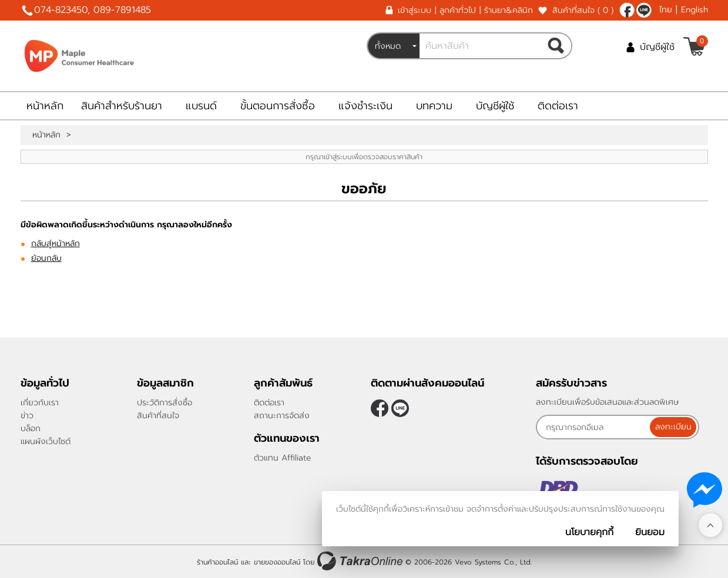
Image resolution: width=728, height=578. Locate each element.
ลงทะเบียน (673, 427)
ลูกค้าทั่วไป (458, 10)
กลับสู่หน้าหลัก (56, 243)
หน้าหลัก (45, 106)
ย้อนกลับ (46, 258)
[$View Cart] (694, 46)
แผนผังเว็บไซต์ (46, 441)
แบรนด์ (201, 106)
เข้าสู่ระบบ (415, 10)
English (695, 10)
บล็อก (31, 429)
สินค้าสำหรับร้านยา (122, 106)
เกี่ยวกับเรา (40, 403)
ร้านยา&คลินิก (509, 10)
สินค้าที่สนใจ (583, 10)
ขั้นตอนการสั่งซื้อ (278, 106)
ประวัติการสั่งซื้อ (165, 403)
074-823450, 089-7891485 (93, 10)
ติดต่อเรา (558, 106)
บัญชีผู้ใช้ (657, 47)
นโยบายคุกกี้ (589, 532)
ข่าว (27, 416)
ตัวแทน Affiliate (283, 458)
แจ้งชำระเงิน (365, 106)
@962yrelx (644, 10)
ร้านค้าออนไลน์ (217, 562)
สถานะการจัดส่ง (282, 416)
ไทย (666, 10)
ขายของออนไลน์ (277, 562)
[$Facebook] (627, 10)
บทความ (434, 106)
